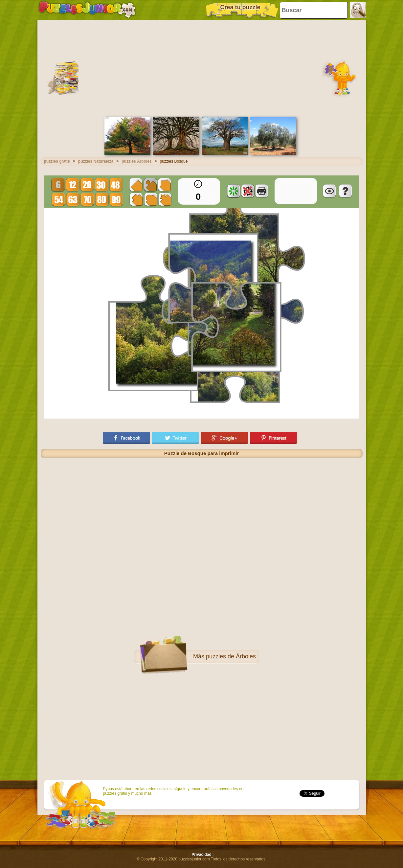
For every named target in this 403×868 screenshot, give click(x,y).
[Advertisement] (202, 67)
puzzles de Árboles (231, 656)
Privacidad (201, 855)
